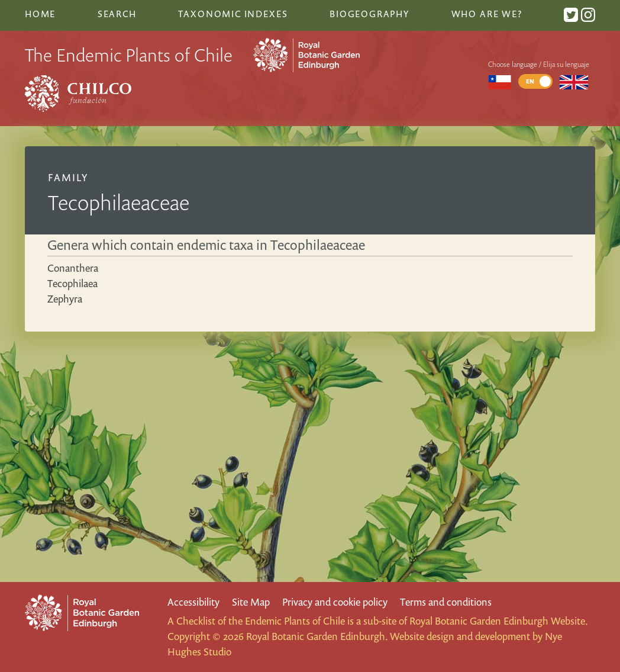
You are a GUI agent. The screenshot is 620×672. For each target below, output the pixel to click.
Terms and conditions (446, 602)
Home (40, 14)
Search (117, 14)
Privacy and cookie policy (335, 602)
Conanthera (73, 268)
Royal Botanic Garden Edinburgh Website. (498, 621)
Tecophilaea (72, 283)
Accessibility (193, 602)
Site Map (251, 602)
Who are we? (487, 14)
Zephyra (65, 299)
